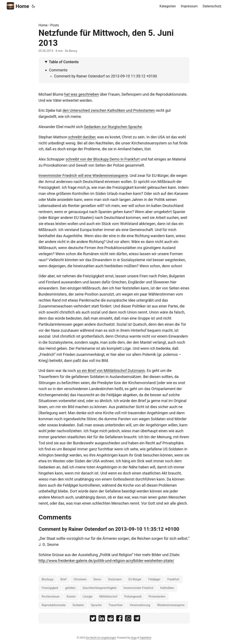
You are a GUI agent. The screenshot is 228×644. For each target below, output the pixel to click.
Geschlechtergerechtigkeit (99, 588)
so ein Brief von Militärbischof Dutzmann (111, 371)
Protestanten (157, 596)
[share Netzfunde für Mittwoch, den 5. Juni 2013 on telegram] (137, 619)
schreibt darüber (82, 137)
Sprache (96, 605)
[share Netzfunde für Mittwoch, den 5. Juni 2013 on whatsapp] (128, 619)
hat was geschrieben (81, 94)
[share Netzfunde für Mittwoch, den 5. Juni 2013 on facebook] (119, 619)
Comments (58, 70)
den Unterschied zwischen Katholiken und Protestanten (109, 110)
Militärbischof (108, 596)
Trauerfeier (116, 605)
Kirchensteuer (51, 596)
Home (18, 6)
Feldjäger (154, 579)
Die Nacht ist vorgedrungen (101, 638)
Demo (97, 579)
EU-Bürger (135, 579)
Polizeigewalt (133, 596)
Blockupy (48, 579)
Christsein (80, 579)
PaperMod (145, 638)
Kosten (71, 596)
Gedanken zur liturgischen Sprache (113, 127)
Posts (55, 25)
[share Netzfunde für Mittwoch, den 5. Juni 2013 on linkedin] (102, 619)
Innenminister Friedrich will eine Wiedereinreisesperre (83, 175)
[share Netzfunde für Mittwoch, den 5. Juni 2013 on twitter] (93, 619)
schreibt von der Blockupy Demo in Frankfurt (103, 159)
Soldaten (78, 605)
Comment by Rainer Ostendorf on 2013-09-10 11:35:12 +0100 (106, 76)
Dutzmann (115, 579)
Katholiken (167, 588)
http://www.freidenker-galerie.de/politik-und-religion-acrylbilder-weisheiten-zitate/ (106, 561)
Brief (63, 579)
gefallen (70, 588)
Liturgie (88, 596)
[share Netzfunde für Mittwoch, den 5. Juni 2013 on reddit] (111, 619)
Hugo (134, 638)
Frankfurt (173, 579)
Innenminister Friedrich (139, 588)
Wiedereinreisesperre (171, 605)
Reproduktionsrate (54, 605)
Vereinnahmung (140, 605)
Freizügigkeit (50, 588)
